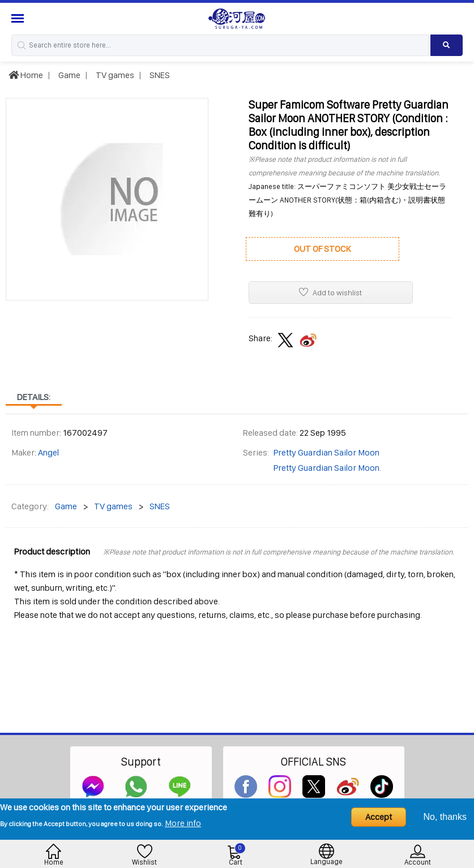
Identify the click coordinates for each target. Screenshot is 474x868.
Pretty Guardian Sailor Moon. (327, 468)
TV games (114, 75)
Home (26, 75)
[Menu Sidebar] (19, 18)
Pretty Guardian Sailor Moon (326, 452)
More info (183, 823)
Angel (48, 452)
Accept (379, 817)
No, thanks (445, 817)
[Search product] (447, 45)
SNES (159, 75)
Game (69, 75)
